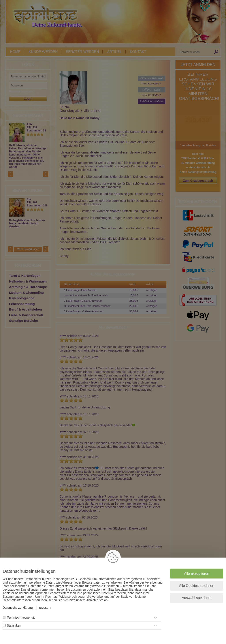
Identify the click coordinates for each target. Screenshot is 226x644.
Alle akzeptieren (197, 574)
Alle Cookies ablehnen (197, 586)
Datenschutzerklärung (18, 608)
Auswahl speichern (197, 598)
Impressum (43, 608)
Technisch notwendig (21, 618)
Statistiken (14, 625)
